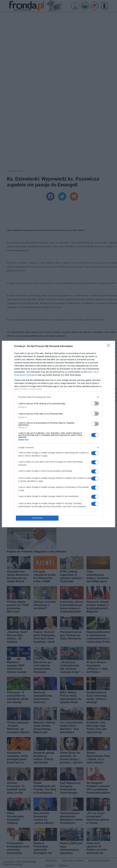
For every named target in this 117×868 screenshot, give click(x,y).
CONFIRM (37, 518)
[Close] (109, 346)
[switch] (95, 403)
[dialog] (58, 434)
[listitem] (58, 397)
